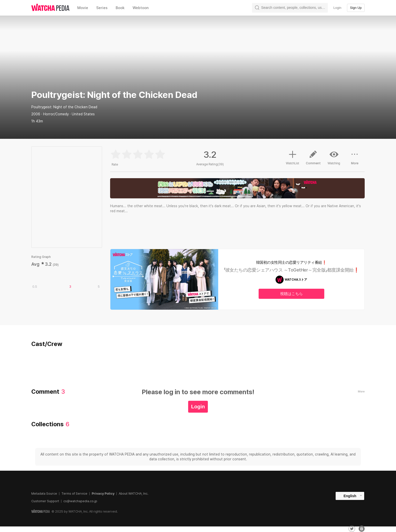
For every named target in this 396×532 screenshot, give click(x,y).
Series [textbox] (102, 8)
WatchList (292, 157)
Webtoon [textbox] (141, 8)
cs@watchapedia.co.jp (80, 501)
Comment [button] (313, 159)
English (350, 496)
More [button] (355, 159)
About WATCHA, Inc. (133, 494)
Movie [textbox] (83, 8)
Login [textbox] (337, 8)
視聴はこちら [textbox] (291, 294)
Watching (334, 157)
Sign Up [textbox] (356, 8)
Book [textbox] (120, 8)
